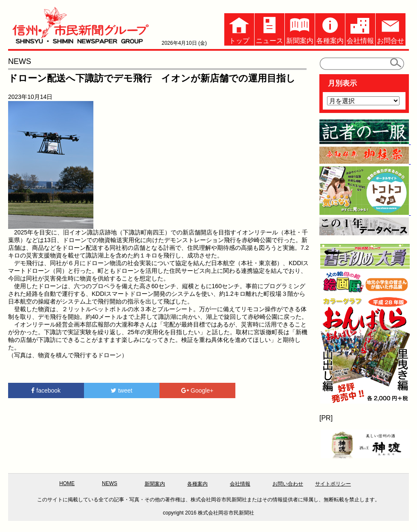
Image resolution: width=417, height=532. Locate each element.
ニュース (269, 29)
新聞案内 (300, 29)
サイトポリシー (333, 484)
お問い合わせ (288, 484)
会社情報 (360, 29)
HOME (67, 483)
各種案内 (330, 29)
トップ (239, 29)
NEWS (110, 483)
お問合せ (391, 29)
